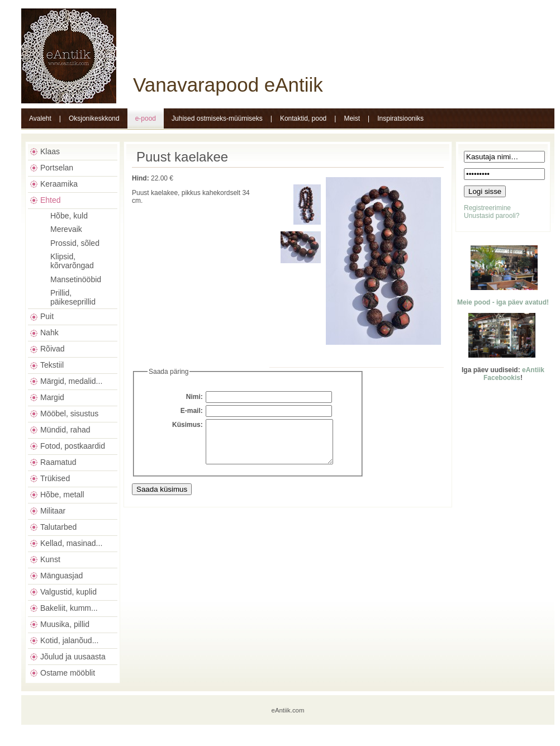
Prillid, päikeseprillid (73, 297)
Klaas (50, 151)
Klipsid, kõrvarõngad (72, 261)
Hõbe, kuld (69, 216)
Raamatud (58, 462)
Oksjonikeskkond (94, 118)
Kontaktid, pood (303, 118)
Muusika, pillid (65, 624)
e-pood (146, 118)
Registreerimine (487, 208)
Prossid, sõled (75, 243)
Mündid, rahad (65, 430)
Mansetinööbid (76, 279)
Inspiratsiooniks (400, 118)
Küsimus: (188, 425)
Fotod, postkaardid (73, 446)
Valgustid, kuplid (68, 592)
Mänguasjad (61, 576)
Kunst (50, 559)
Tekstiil (52, 365)
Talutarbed (58, 527)
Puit (47, 316)
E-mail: (192, 411)
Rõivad (53, 349)
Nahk (49, 332)
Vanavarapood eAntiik (228, 85)
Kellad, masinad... (71, 543)
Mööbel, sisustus (69, 414)
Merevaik (66, 229)
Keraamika (59, 184)
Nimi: (194, 397)
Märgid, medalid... (71, 381)
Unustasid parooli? (492, 216)
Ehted (51, 200)
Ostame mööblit (68, 673)
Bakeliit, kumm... (69, 608)
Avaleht (40, 118)
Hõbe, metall (62, 495)
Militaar (53, 511)
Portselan (57, 168)
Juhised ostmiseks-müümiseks (217, 118)
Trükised (55, 478)
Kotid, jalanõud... (69, 640)
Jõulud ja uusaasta (73, 657)
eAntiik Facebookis (514, 374)
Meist (352, 118)
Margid (52, 397)
